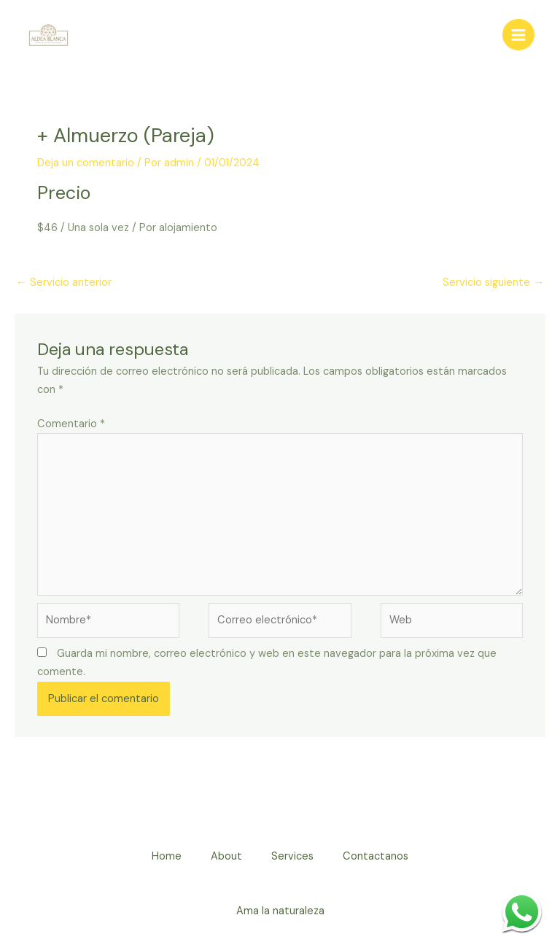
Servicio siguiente (493, 283)
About (226, 856)
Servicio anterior (64, 283)
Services (292, 856)
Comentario (71, 424)
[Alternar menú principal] (518, 35)
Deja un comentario (86, 163)
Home (167, 856)
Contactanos (376, 856)
